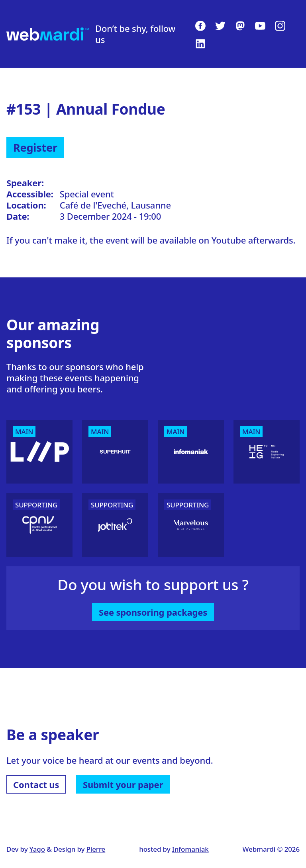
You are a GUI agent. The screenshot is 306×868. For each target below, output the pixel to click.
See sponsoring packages (153, 612)
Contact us (36, 784)
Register (35, 147)
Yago (37, 849)
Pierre (96, 849)
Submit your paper (123, 784)
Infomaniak (190, 849)
